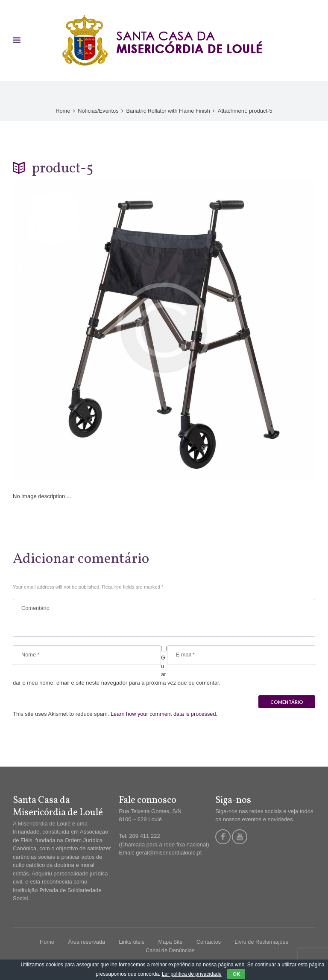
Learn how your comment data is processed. (165, 715)
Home (62, 111)
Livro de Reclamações (263, 943)
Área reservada (85, 943)
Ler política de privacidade (192, 974)
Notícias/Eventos (97, 111)
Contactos (209, 943)
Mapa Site (171, 943)
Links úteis (131, 943)
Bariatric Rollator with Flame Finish (169, 111)
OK (236, 974)
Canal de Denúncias (170, 951)
